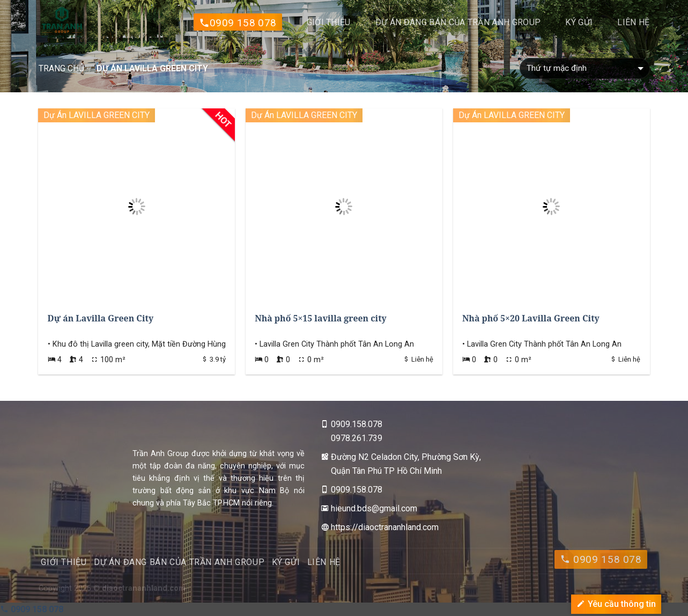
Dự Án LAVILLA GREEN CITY (97, 115)
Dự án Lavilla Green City (101, 318)
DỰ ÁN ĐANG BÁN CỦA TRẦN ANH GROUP (458, 22)
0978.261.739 (357, 438)
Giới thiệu (329, 22)
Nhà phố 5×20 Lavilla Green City (531, 318)
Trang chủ (61, 68)
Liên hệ (633, 22)
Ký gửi (579, 22)
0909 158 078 (238, 23)
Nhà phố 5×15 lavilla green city (321, 318)
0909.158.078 (357, 424)
